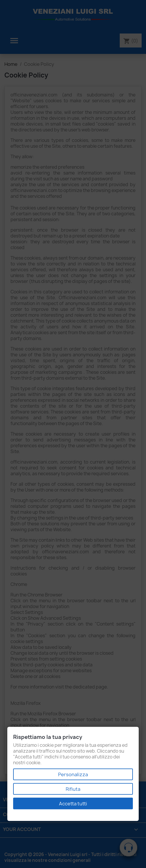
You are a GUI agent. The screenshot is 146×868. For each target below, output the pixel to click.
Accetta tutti (73, 804)
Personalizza (73, 774)
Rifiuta (73, 789)
